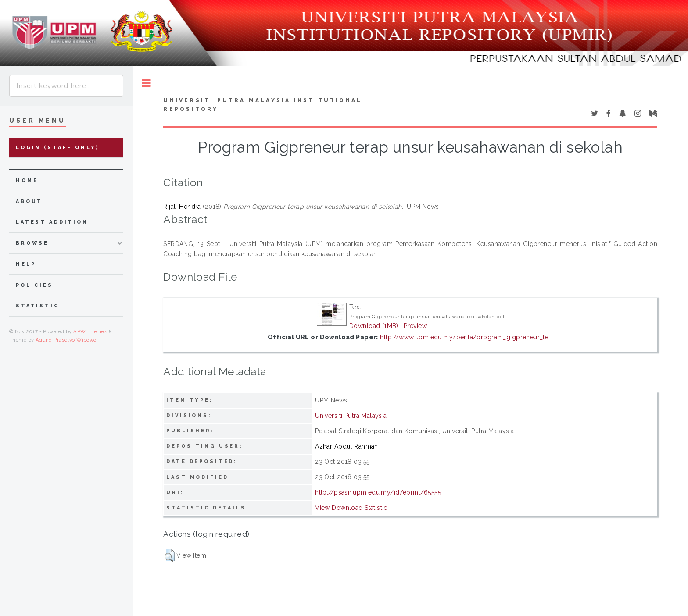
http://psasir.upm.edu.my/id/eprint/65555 (378, 492)
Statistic (38, 306)
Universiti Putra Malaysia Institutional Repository (263, 105)
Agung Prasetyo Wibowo (66, 340)
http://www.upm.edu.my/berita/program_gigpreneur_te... (466, 337)
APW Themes (90, 331)
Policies (34, 285)
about (29, 201)
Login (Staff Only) (57, 148)
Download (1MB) (374, 326)
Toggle (146, 83)
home (27, 180)
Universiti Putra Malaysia (351, 416)
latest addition (52, 222)
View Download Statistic (351, 508)
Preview (415, 326)
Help (26, 264)
